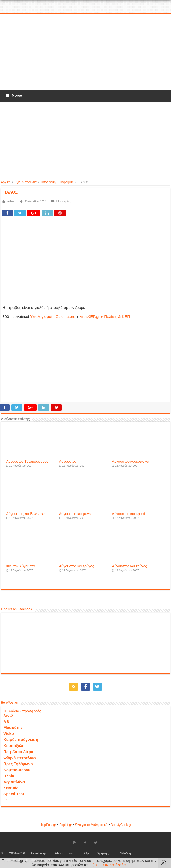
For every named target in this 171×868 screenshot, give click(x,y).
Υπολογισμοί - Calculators (53, 316)
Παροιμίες (67, 182)
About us (64, 853)
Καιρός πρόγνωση (21, 740)
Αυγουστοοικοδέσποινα (130, 461)
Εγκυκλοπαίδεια (26, 182)
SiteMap (126, 853)
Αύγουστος (68, 461)
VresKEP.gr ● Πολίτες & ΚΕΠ (105, 316)
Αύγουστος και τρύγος (77, 566)
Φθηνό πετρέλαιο (19, 758)
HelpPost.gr (48, 825)
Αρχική (5, 182)
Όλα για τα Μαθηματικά (92, 825)
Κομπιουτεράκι (17, 770)
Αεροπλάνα (14, 782)
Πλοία (9, 776)
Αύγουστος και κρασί (128, 514)
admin (12, 201)
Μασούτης (13, 728)
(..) (95, 865)
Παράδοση (48, 182)
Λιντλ (8, 715)
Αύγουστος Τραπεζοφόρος (27, 461)
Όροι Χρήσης (96, 853)
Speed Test (14, 794)
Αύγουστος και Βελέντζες (26, 514)
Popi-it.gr (66, 825)
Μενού (14, 95)
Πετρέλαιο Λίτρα (18, 752)
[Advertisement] (85, 52)
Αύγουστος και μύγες (76, 514)
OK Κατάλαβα (115, 865)
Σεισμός (11, 788)
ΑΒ (6, 722)
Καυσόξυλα (14, 746)
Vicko (9, 734)
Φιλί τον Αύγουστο (20, 566)
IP (5, 800)
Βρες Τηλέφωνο (18, 764)
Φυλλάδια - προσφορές (22, 711)
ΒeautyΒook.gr (121, 825)
